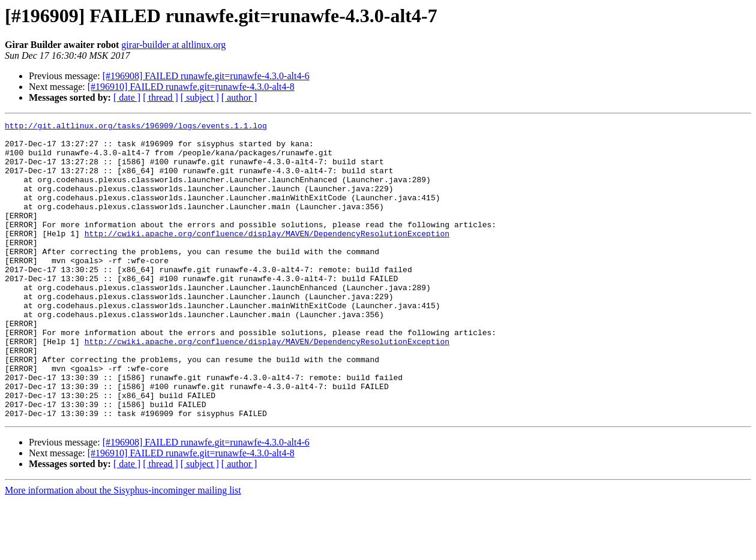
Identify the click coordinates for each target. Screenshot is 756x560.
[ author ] (239, 97)
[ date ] (127, 97)
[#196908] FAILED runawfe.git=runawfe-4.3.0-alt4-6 (206, 76)
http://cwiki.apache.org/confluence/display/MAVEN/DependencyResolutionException (267, 257)
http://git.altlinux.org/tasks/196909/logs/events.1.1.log (136, 127)
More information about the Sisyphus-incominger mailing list (123, 550)
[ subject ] (200, 97)
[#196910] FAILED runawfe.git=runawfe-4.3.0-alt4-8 (191, 87)
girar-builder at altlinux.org (173, 45)
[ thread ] (160, 97)
